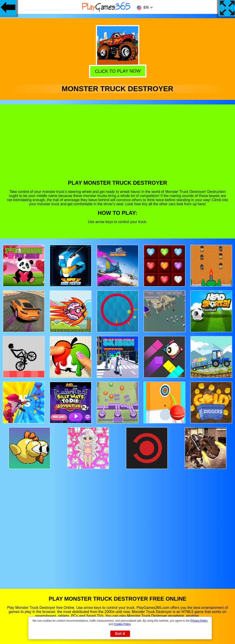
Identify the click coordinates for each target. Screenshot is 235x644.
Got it (120, 634)
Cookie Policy (122, 624)
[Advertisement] (118, 145)
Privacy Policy (199, 621)
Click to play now (117, 71)
